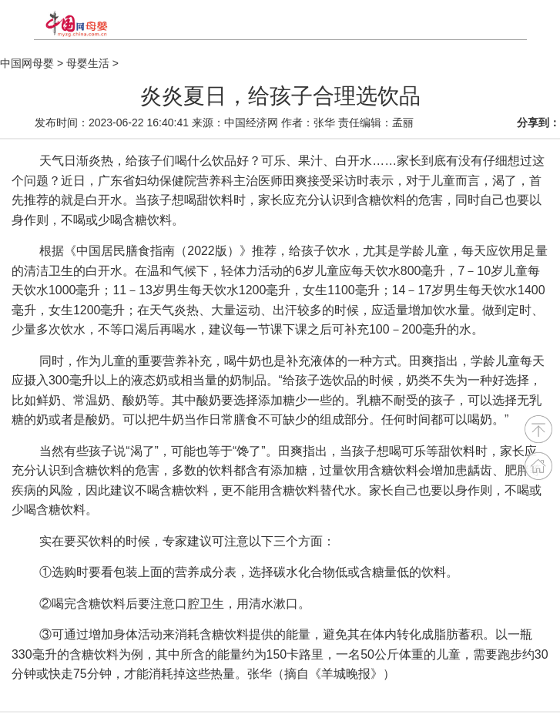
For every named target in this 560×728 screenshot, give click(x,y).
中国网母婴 (27, 63)
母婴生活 (88, 63)
